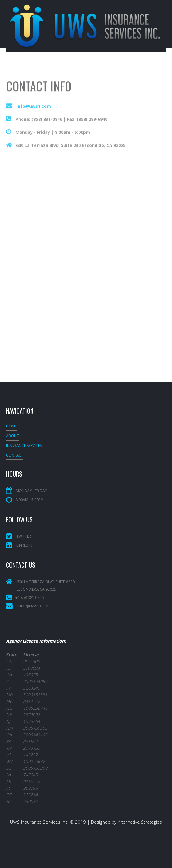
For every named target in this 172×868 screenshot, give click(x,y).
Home (11, 426)
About (12, 436)
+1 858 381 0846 (30, 598)
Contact (15, 455)
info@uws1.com (34, 112)
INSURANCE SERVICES (24, 446)
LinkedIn (19, 545)
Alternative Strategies (140, 822)
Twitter (19, 536)
